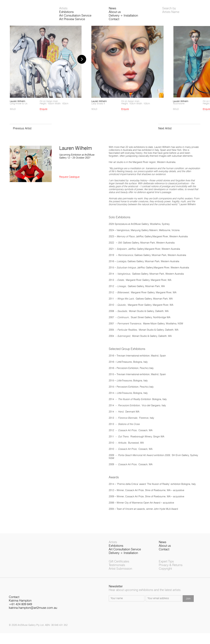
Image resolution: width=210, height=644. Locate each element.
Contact (114, 21)
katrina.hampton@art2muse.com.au (33, 615)
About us (115, 14)
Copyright (165, 574)
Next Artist (165, 132)
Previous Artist (22, 132)
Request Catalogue (69, 181)
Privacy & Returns (171, 570)
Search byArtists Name (171, 12)
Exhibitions (66, 14)
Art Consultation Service (75, 17)
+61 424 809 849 (20, 611)
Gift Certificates (119, 566)
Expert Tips (166, 566)
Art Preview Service (72, 21)
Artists (63, 10)
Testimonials (117, 570)
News (112, 10)
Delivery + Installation (123, 17)
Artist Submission (120, 574)
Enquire (43, 113)
